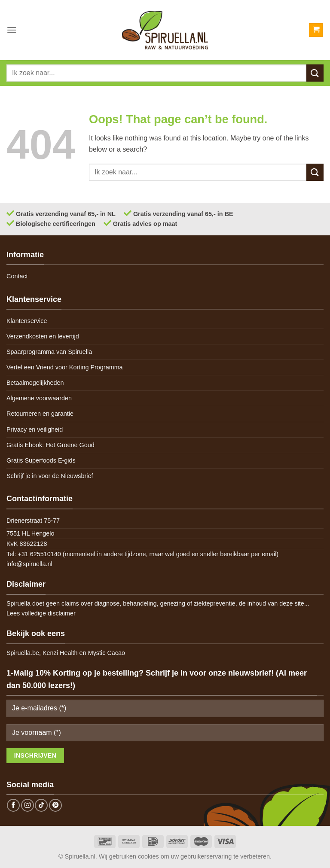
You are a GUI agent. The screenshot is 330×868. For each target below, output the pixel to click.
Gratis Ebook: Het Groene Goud (50, 445)
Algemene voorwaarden (39, 398)
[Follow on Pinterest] (55, 805)
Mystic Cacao (107, 653)
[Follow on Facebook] (13, 805)
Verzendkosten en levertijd (43, 336)
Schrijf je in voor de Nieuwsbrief (50, 476)
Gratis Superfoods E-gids (41, 460)
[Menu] (12, 30)
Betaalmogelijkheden (35, 383)
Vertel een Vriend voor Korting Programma (65, 367)
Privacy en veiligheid (35, 429)
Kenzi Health (60, 653)
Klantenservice (27, 321)
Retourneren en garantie (40, 414)
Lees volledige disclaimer (41, 613)
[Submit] (315, 73)
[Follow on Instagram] (27, 805)
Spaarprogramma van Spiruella (49, 352)
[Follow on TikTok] (41, 805)
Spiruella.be (23, 653)
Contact (17, 276)
